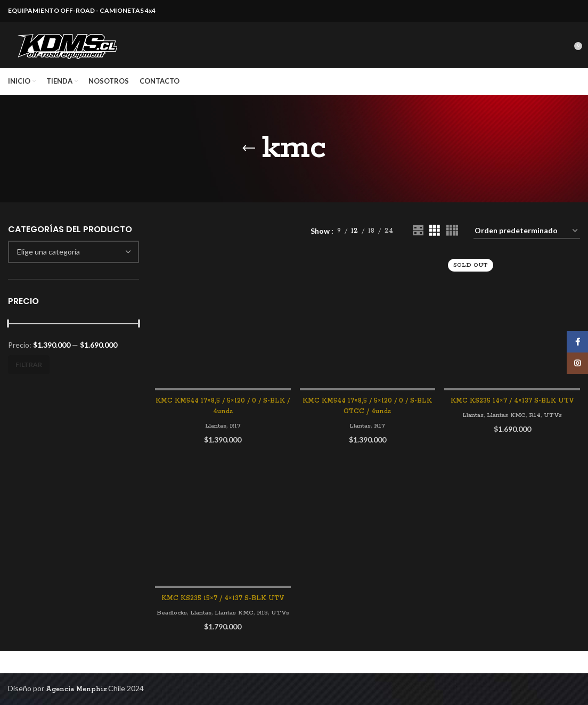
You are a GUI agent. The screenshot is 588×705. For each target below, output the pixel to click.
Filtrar (29, 375)
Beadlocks (178, 623)
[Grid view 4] (452, 241)
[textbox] (48, 262)
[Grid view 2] (418, 241)
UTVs (556, 410)
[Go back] (249, 159)
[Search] (567, 50)
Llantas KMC (508, 410)
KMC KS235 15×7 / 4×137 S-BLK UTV (222, 609)
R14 (538, 410)
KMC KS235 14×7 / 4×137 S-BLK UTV (513, 396)
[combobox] (73, 262)
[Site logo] (69, 50)
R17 (236, 435)
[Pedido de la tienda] (527, 241)
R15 (276, 623)
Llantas (215, 435)
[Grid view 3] (434, 241)
